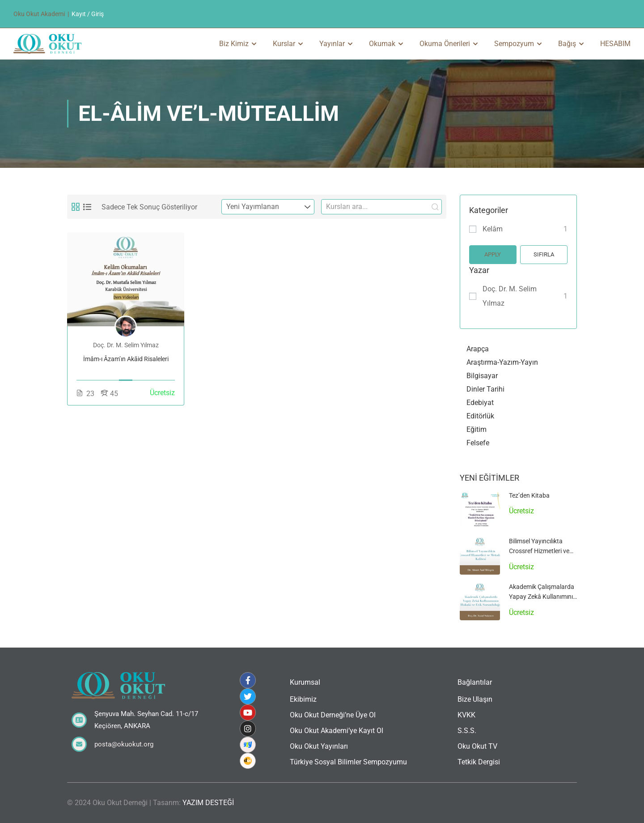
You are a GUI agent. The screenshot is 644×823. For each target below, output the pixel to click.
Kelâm (493, 229)
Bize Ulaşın (475, 699)
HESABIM (615, 44)
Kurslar (284, 44)
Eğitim (477, 429)
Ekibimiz (303, 699)
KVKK (466, 715)
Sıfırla (544, 254)
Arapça (478, 349)
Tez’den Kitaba (529, 495)
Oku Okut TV (477, 746)
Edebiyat (480, 403)
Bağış (567, 44)
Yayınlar (332, 44)
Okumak (382, 44)
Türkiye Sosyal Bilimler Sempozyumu (348, 762)
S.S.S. (467, 731)
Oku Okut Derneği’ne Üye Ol (333, 715)
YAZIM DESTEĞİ (208, 803)
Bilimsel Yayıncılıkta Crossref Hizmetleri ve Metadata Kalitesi (539, 551)
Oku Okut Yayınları (319, 746)
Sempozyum (514, 44)
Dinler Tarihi (485, 389)
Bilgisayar (482, 376)
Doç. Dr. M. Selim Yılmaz (510, 296)
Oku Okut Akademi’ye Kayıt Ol (337, 731)
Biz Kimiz (234, 44)
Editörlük (480, 416)
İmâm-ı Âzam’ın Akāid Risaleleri (126, 359)
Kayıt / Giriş (88, 14)
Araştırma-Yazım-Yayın (502, 362)
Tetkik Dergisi (479, 762)
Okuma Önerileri (445, 44)
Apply (493, 254)
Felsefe (478, 443)
